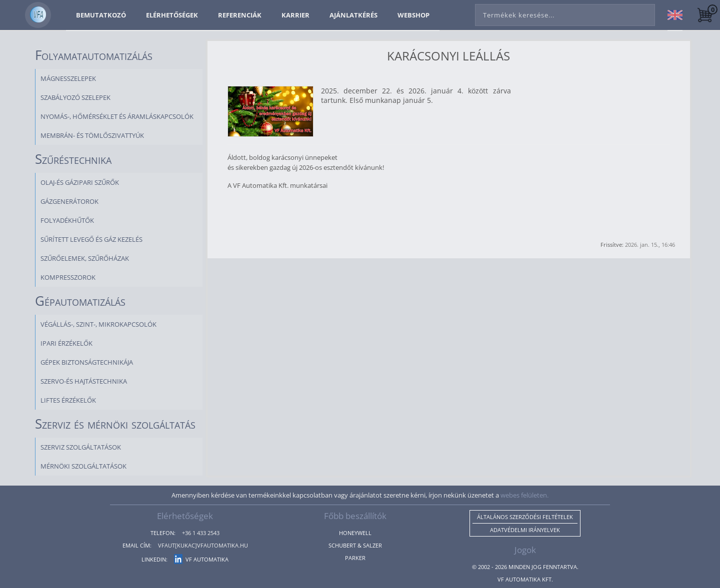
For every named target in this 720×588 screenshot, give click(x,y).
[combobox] (565, 13)
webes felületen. (524, 495)
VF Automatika (201, 559)
